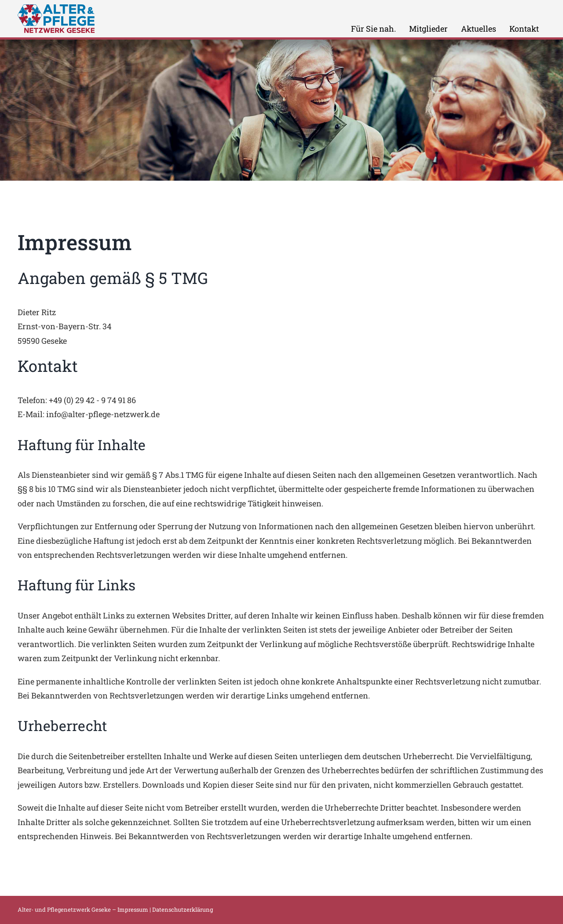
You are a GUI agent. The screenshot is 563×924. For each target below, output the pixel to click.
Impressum (133, 909)
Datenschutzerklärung (183, 909)
